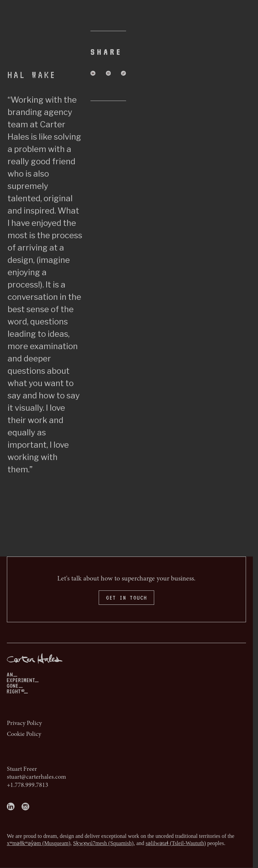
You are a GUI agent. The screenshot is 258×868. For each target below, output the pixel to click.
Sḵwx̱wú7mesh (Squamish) (103, 843)
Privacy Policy (24, 724)
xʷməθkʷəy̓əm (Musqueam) (39, 843)
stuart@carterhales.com (36, 777)
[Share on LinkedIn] (93, 73)
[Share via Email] (124, 73)
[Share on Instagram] (108, 73)
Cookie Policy (24, 735)
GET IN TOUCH (126, 598)
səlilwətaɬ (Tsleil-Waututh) (176, 843)
